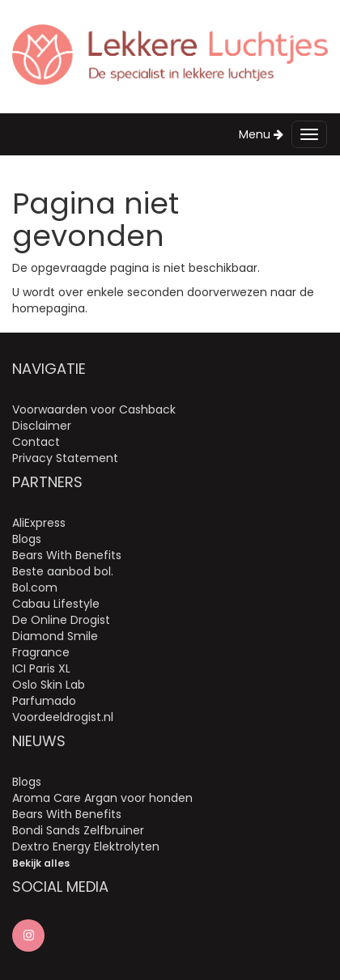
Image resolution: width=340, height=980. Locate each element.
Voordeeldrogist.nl (63, 717)
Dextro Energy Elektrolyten (86, 846)
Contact (36, 442)
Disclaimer (42, 426)
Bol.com (35, 588)
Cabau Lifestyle (56, 604)
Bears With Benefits (67, 555)
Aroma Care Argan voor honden (102, 798)
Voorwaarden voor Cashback (94, 409)
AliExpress (39, 523)
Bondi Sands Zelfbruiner (78, 830)
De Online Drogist (61, 620)
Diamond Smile (55, 636)
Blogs (27, 539)
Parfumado (44, 701)
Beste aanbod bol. (63, 571)
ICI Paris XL (41, 668)
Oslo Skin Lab (49, 685)
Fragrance (41, 652)
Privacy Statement (65, 458)
